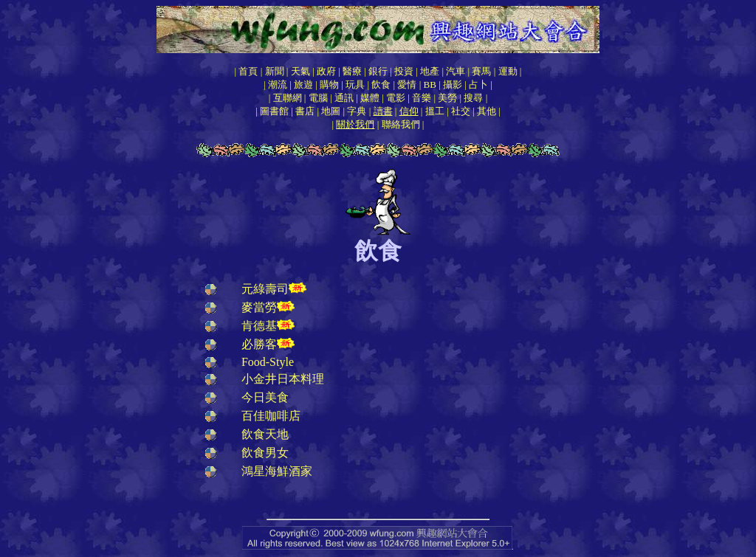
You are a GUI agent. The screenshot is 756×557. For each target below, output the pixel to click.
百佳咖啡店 (271, 416)
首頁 (248, 71)
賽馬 (481, 71)
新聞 (275, 71)
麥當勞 (259, 307)
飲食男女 (265, 453)
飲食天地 (265, 434)
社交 (461, 111)
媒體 (370, 98)
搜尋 (473, 98)
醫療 (352, 71)
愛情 (407, 84)
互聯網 (288, 98)
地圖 (331, 111)
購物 (329, 84)
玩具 (355, 84)
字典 (357, 111)
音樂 (422, 98)
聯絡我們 (401, 124)
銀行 (378, 71)
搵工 (435, 111)
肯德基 (259, 326)
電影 (396, 98)
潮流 (278, 84)
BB (430, 84)
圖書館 (274, 111)
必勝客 (259, 344)
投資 (404, 71)
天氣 (300, 71)
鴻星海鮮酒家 (277, 471)
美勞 (447, 98)
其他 (487, 111)
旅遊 (303, 84)
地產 (430, 71)
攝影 (453, 84)
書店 (305, 111)
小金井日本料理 (283, 379)
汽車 (456, 71)
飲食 (381, 84)
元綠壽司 (265, 289)
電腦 (318, 98)
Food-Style (268, 362)
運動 (508, 71)
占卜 (478, 84)
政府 (326, 71)
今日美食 (265, 397)
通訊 (344, 98)
